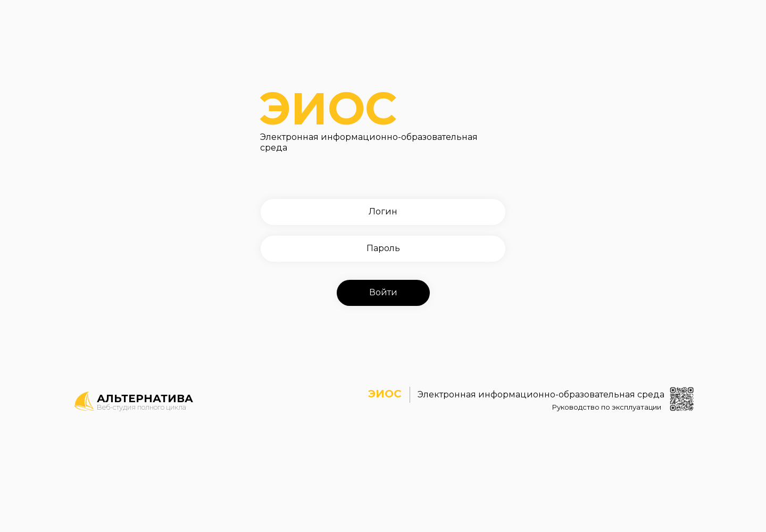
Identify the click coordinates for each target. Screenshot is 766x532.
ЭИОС (383, 96)
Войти (383, 292)
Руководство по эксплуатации (592, 406)
